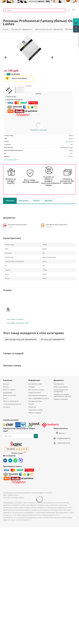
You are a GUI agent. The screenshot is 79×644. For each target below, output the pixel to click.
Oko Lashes (69, 142)
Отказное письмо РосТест (17, 225)
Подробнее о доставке (39, 130)
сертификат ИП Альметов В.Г (57, 225)
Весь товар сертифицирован (30, 181)
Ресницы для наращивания (52, 339)
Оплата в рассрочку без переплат (67, 181)
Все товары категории (15, 319)
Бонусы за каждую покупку (11, 181)
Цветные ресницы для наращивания (21, 339)
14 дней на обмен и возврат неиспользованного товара (48, 181)
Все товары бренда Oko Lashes (18, 323)
